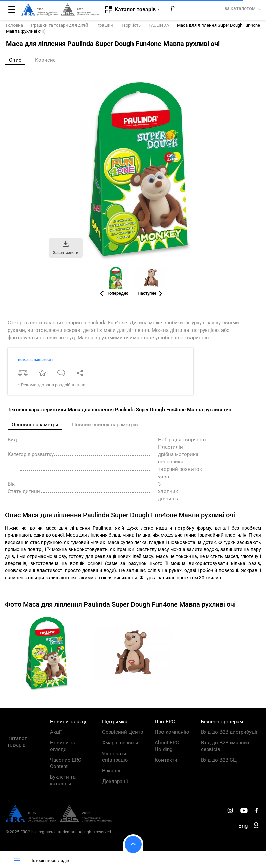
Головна (14, 25)
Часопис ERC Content (66, 763)
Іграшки (105, 25)
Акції (56, 732)
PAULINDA (159, 25)
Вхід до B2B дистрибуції (229, 732)
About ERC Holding (167, 746)
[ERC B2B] (256, 827)
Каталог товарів (17, 742)
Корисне (45, 60)
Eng (243, 826)
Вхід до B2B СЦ (219, 760)
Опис (15, 60)
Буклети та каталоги (63, 780)
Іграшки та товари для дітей (60, 25)
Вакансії (112, 771)
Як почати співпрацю (115, 757)
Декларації (115, 782)
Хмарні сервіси (120, 743)
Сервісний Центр (123, 732)
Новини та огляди (63, 746)
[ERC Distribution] (59, 820)
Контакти (166, 760)
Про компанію (172, 732)
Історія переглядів (37, 860)
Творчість (131, 25)
